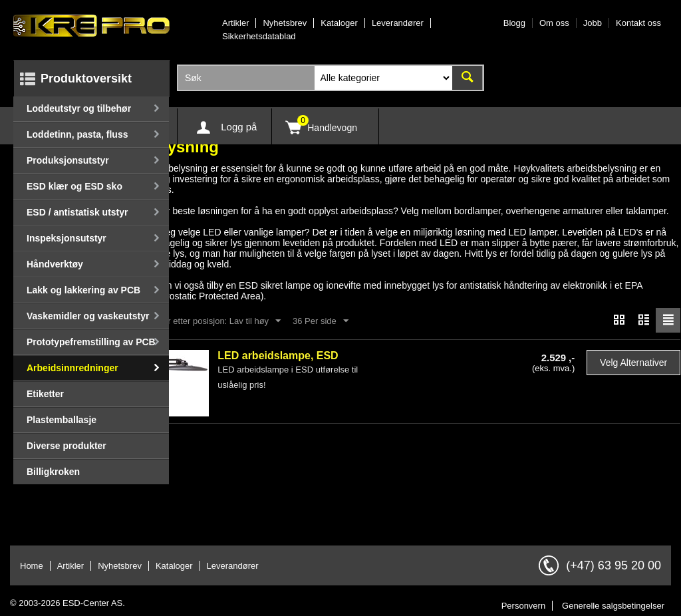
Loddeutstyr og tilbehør (79, 108)
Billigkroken (53, 472)
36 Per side (321, 321)
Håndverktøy (55, 264)
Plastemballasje (62, 420)
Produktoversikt (86, 78)
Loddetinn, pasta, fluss (77, 134)
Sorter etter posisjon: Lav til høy (214, 321)
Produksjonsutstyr (68, 160)
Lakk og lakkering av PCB (83, 290)
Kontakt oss (638, 23)
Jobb (593, 23)
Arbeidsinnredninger (72, 368)
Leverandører (398, 23)
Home (32, 566)
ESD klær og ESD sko (74, 186)
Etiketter (45, 394)
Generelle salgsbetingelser (613, 606)
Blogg (514, 23)
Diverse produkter (67, 446)
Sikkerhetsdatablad (259, 36)
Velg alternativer (633, 363)
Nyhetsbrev (285, 23)
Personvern (523, 606)
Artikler (235, 23)
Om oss (554, 23)
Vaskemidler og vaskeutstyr (88, 316)
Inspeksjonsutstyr (67, 238)
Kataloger (339, 23)
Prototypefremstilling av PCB (91, 342)
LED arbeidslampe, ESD (278, 356)
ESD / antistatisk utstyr (77, 212)
